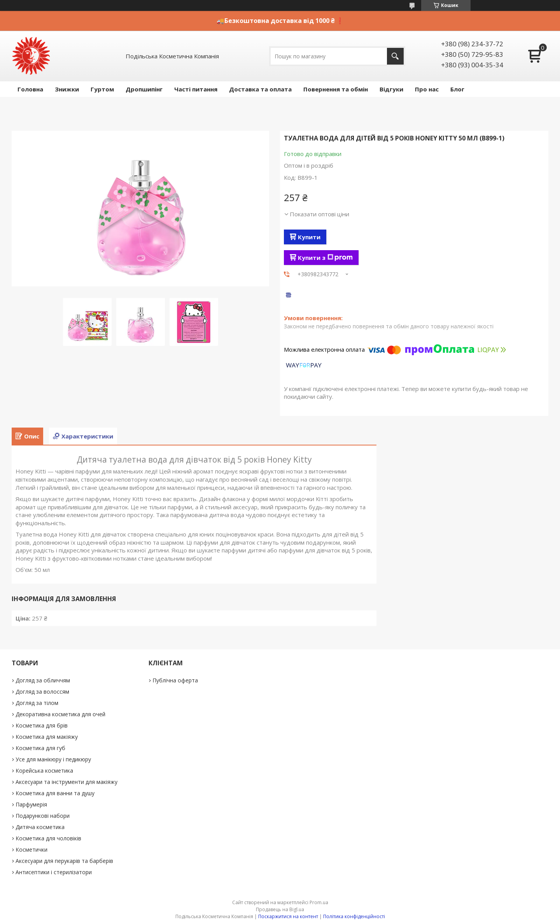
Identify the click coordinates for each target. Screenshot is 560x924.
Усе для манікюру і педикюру (53, 759)
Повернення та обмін (336, 89)
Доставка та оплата (260, 89)
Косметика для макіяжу (47, 737)
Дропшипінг (144, 89)
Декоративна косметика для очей (60, 714)
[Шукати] (395, 56)
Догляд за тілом (37, 703)
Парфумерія (31, 804)
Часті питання (196, 89)
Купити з (325, 258)
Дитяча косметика (40, 827)
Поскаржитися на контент (288, 916)
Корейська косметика (44, 771)
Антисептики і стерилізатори (54, 872)
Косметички (31, 849)
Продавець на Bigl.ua (280, 909)
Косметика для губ (40, 748)
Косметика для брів (42, 725)
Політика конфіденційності (354, 916)
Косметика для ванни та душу (55, 793)
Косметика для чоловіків (48, 838)
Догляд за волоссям (42, 692)
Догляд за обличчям (43, 680)
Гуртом (102, 89)
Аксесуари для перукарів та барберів (64, 861)
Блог (457, 89)
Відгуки (391, 89)
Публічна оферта (175, 680)
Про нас (427, 89)
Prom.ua (319, 902)
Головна (30, 89)
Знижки (67, 89)
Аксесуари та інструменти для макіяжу (66, 782)
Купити (309, 237)
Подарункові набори (43, 816)
